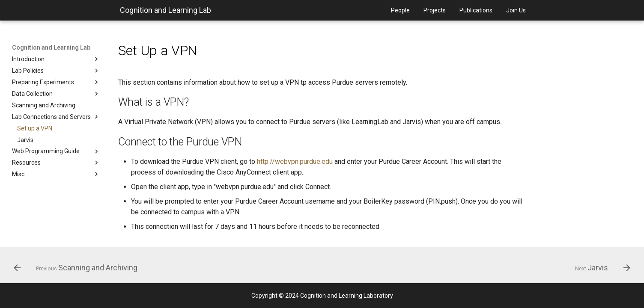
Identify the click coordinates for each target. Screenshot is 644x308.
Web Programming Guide (56, 151)
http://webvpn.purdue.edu (295, 161)
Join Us (516, 10)
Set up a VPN (35, 128)
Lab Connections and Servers (56, 117)
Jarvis (25, 140)
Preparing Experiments (56, 82)
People (400, 10)
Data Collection (56, 94)
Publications (476, 10)
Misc (56, 174)
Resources (56, 163)
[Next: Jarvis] (600, 268)
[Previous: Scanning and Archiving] (79, 268)
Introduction (56, 59)
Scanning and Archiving (44, 105)
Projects (435, 10)
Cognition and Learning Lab (165, 10)
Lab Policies (56, 71)
